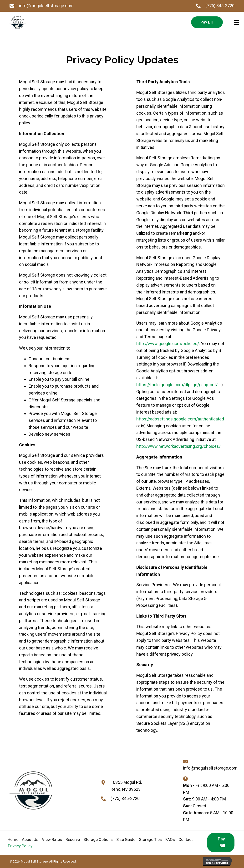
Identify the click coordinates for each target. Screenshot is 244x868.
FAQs (170, 839)
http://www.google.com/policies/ (168, 344)
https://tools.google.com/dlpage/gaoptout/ (177, 385)
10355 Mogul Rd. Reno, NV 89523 (126, 786)
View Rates (52, 839)
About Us (30, 839)
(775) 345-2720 (220, 6)
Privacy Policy (20, 846)
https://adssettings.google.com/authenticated (180, 419)
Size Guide (126, 839)
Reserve (73, 839)
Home (13, 839)
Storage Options (98, 839)
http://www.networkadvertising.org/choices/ (178, 446)
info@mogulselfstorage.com (46, 6)
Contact (186, 839)
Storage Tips (150, 839)
